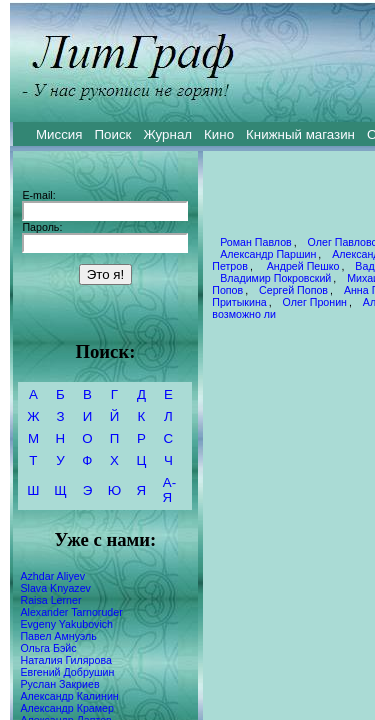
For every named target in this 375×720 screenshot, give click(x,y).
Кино (219, 134)
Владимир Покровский (275, 278)
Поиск (113, 134)
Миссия (59, 134)
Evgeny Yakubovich (66, 624)
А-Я (169, 490)
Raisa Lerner (50, 600)
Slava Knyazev (55, 588)
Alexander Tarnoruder (71, 612)
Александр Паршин (268, 254)
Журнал (167, 134)
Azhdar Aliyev (52, 576)
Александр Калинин (69, 696)
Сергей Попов (293, 290)
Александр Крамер (67, 708)
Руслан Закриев (59, 684)
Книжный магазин (300, 134)
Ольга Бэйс (48, 648)
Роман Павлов (256, 242)
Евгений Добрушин (67, 672)
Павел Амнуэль (58, 636)
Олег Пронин (315, 302)
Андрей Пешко (302, 266)
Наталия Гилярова (65, 660)
